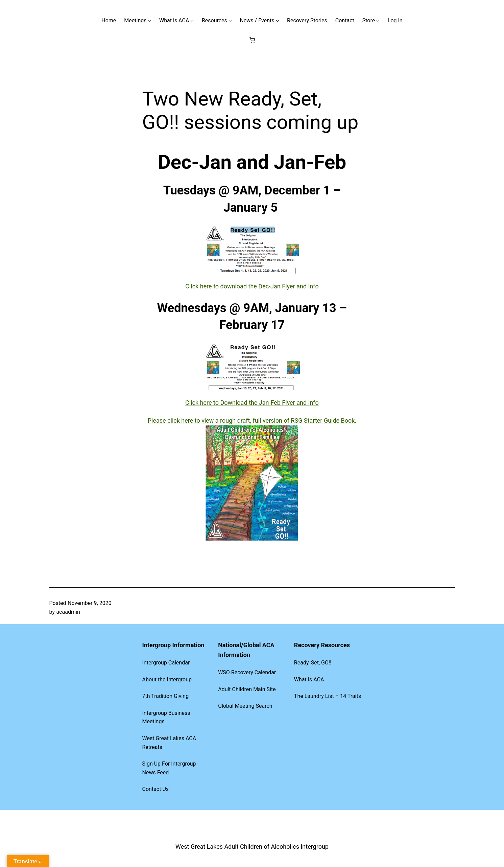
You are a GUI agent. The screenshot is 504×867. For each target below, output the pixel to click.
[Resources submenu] (230, 21)
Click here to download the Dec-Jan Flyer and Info (252, 286)
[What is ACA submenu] (192, 21)
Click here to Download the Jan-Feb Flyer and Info (252, 403)
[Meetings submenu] (149, 21)
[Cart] (252, 40)
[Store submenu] (378, 21)
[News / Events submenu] (278, 21)
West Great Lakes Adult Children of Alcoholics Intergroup (252, 847)
